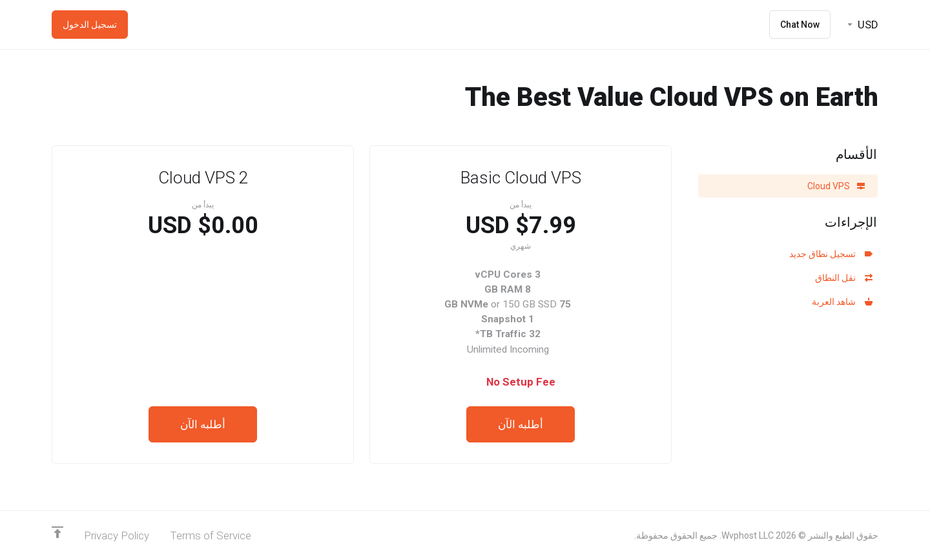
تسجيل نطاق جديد (831, 254)
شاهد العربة (842, 302)
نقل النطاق (844, 278)
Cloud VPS (836, 186)
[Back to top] (57, 532)
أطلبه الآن (521, 424)
